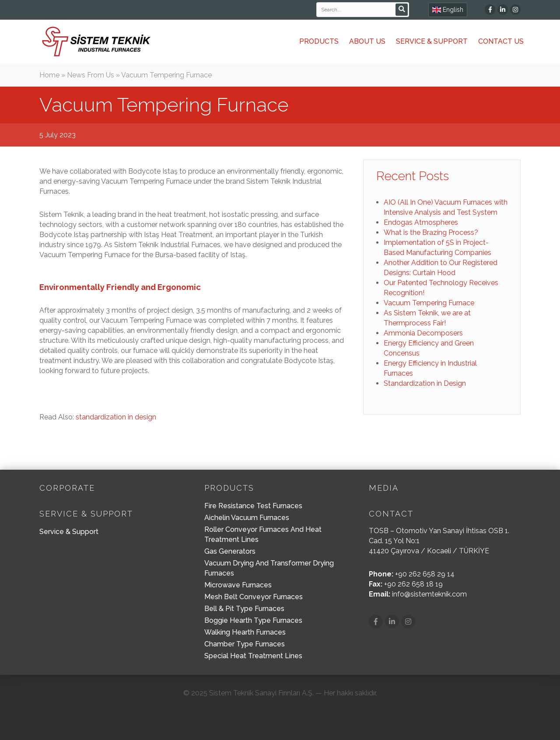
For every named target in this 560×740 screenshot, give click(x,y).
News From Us (91, 75)
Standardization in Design (425, 383)
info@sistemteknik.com (429, 594)
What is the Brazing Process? (431, 232)
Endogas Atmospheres (421, 222)
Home (49, 75)
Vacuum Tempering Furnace (429, 303)
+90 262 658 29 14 (425, 574)
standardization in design (116, 417)
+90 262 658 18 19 (413, 584)
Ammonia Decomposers (423, 333)
